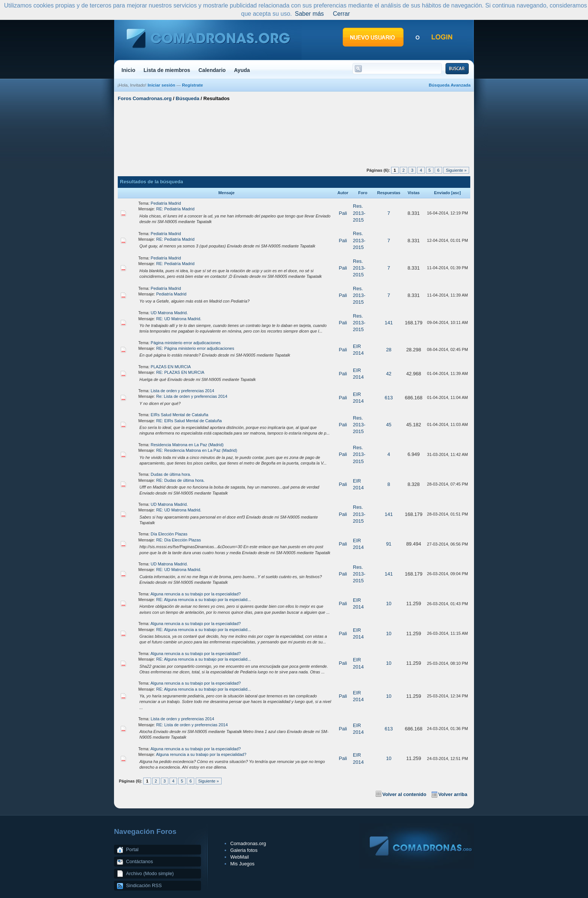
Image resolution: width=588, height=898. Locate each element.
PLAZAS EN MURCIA (171, 367)
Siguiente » (456, 170)
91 (388, 544)
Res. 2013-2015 (359, 213)
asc (456, 193)
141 (389, 323)
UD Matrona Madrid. (169, 313)
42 (388, 374)
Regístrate (192, 85)
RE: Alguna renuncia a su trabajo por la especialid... (204, 600)
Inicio (128, 70)
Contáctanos (139, 861)
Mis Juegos (242, 864)
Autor (343, 193)
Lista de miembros (167, 70)
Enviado (442, 193)
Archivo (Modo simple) (150, 873)
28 (388, 350)
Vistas (414, 193)
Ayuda (242, 70)
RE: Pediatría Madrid (175, 209)
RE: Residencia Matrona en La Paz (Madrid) (197, 450)
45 (388, 425)
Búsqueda (188, 98)
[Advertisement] (294, 132)
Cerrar (341, 14)
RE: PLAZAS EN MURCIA (180, 372)
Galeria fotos (244, 850)
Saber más (309, 14)
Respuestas (389, 193)
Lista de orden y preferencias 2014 (182, 391)
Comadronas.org (248, 843)
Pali (343, 213)
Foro (363, 193)
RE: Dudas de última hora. (181, 480)
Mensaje (226, 193)
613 (389, 398)
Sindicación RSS (144, 885)
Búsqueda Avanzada (450, 85)
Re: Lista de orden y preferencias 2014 (192, 396)
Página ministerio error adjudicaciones (186, 343)
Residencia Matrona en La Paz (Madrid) (187, 445)
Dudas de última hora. (171, 474)
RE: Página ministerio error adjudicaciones (195, 348)
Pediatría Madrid (166, 203)
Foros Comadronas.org (145, 98)
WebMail (240, 857)
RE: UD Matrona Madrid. (179, 319)
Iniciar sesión (162, 85)
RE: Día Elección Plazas (179, 540)
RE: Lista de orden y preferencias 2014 (192, 725)
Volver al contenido (404, 794)
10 (388, 603)
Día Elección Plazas (169, 534)
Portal (132, 849)
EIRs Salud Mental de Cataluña (179, 415)
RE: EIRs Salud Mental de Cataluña (189, 421)
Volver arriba (453, 794)
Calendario (212, 70)
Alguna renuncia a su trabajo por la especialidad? (196, 594)
